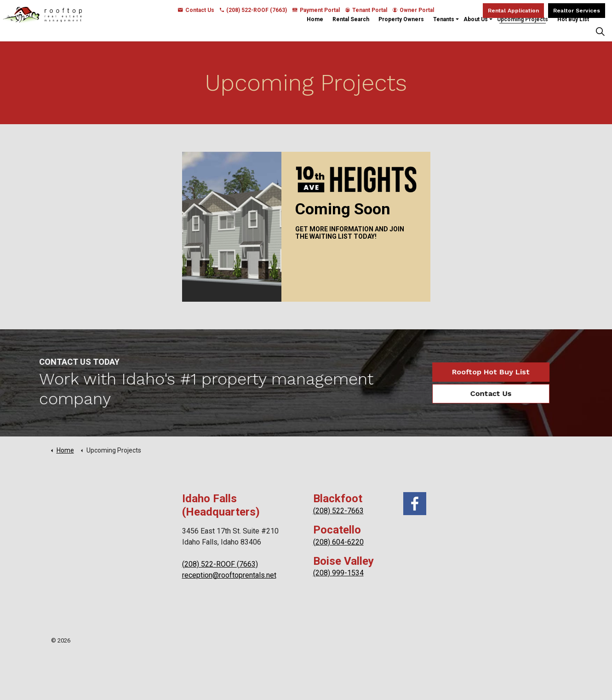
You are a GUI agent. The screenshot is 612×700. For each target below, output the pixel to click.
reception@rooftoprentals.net (229, 575)
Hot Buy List (573, 31)
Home (315, 31)
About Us (476, 31)
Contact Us (196, 10)
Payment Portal (316, 10)
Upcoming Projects (523, 31)
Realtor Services (577, 11)
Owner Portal (413, 10)
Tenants (444, 31)
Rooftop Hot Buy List (477, 372)
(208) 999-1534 (338, 573)
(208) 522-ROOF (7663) (253, 10)
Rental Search (351, 31)
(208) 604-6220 (338, 542)
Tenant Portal (366, 10)
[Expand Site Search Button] (600, 31)
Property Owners (401, 31)
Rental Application (513, 11)
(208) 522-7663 (338, 511)
